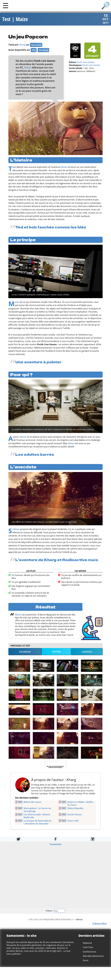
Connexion (56, 844)
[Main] (6, 5)
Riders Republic (75, 808)
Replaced (87, 943)
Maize (28, 68)
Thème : (55, 911)
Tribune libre (99, 924)
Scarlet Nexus (75, 815)
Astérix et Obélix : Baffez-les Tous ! (81, 804)
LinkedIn (87, 652)
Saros (86, 961)
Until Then (88, 947)
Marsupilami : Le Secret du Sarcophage (37, 810)
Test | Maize (15, 19)
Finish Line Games (86, 62)
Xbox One (36, 45)
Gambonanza (89, 952)
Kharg (22, 45)
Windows (43, 50)
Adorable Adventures (93, 956)
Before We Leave (32, 802)
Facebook (25, 652)
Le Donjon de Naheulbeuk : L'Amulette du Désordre (38, 822)
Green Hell (73, 821)
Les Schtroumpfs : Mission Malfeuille (37, 816)
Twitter (56, 652)
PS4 (34, 50)
